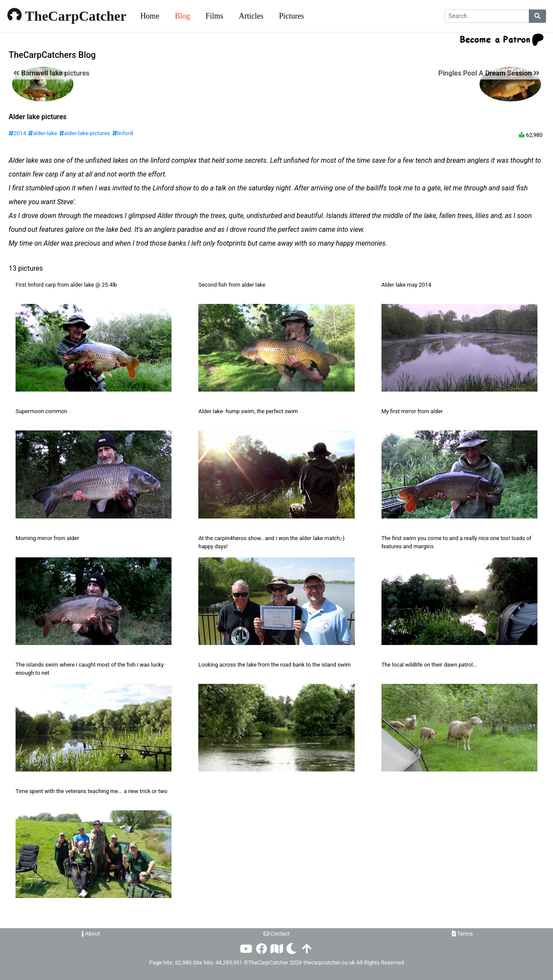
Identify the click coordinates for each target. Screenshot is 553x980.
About (91, 934)
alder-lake (43, 133)
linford (123, 133)
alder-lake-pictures (84, 133)
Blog (183, 16)
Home (150, 16)
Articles (251, 16)
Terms (462, 934)
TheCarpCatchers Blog (52, 55)
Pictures (292, 16)
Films (215, 16)
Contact (277, 934)
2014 (17, 133)
